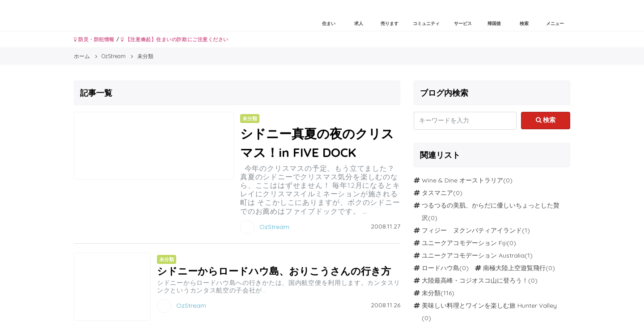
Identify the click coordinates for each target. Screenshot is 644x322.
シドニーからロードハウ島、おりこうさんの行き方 (274, 271)
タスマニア (437, 193)
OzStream (274, 226)
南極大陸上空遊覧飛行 (514, 268)
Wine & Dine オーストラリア (462, 180)
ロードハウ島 (441, 268)
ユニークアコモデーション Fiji (464, 243)
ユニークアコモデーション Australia (473, 255)
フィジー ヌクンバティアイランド (472, 230)
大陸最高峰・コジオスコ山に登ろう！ (475, 280)
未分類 (431, 293)
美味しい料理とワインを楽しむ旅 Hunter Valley (489, 305)
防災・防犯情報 (94, 39)
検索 (546, 120)
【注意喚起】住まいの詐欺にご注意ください (175, 39)
